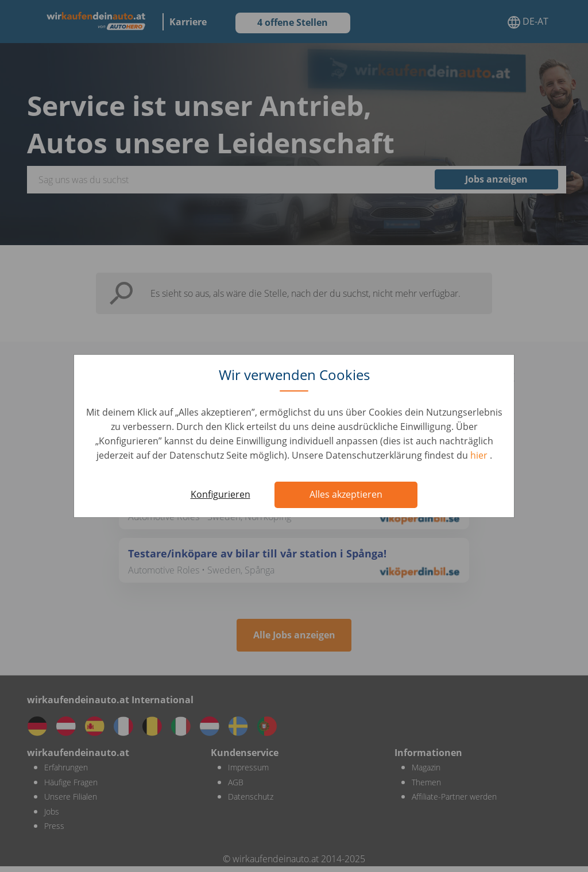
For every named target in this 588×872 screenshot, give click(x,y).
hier (480, 455)
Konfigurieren (220, 494)
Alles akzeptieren (346, 494)
